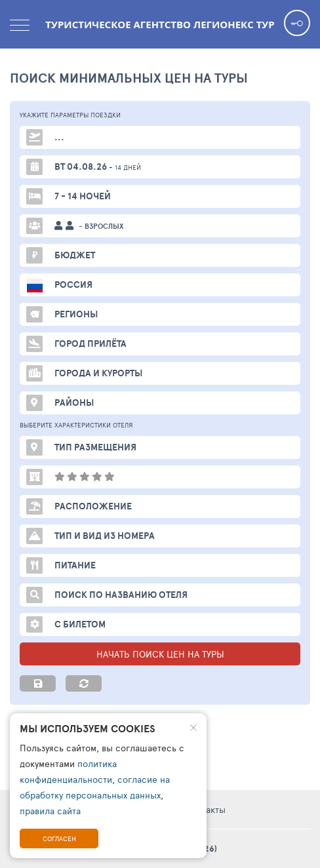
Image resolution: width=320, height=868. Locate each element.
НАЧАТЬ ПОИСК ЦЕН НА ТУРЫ (160, 654)
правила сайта (50, 811)
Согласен (59, 838)
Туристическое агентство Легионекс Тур (160, 24)
